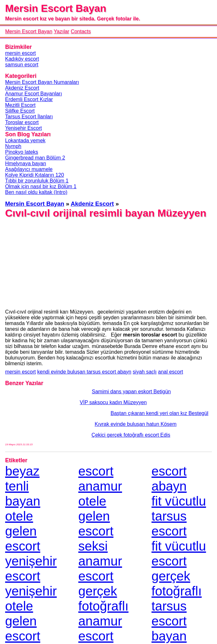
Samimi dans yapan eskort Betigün (88, 392)
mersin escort (20, 372)
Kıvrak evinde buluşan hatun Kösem (91, 424)
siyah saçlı (145, 372)
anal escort (171, 372)
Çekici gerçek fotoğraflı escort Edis (88, 435)
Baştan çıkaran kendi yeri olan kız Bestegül (107, 413)
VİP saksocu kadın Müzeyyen (76, 402)
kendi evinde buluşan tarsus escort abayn (84, 372)
